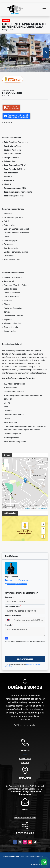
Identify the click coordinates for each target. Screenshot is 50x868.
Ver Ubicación (24, 531)
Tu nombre (10, 597)
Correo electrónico (13, 606)
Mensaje (9, 625)
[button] (6, 69)
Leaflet (27, 508)
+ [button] (6, 461)
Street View (13, 79)
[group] (25, 53)
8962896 (25, 580)
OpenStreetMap (42, 508)
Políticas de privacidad (25, 725)
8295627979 (12, 580)
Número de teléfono (13, 616)
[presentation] (25, 649)
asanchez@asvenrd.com (17, 584)
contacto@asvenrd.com (25, 818)
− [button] (6, 465)
